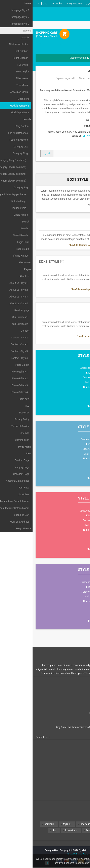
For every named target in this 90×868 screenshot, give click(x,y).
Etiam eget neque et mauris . (68, 373)
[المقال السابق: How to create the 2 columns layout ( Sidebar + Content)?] (75, 153)
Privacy (80, 778)
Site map (80, 793)
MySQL (34, 824)
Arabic (25, 4)
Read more (72, 398)
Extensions (38, 830)
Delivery (80, 769)
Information (78, 773)
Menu (80, 45)
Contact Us (9, 737)
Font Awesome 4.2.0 (60, 136)
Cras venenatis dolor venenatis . (66, 378)
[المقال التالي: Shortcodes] (14, 153)
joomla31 (16, 824)
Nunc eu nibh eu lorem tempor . (66, 387)
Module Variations (69, 71)
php (21, 830)
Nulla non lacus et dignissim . (67, 382)
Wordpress (76, 837)
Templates (76, 824)
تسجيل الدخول (61, 4)
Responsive (59, 830)
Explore (27, 78)
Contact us (79, 764)
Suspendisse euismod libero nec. (65, 368)
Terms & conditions (74, 788)
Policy (81, 783)
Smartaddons (54, 824)
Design (78, 830)
